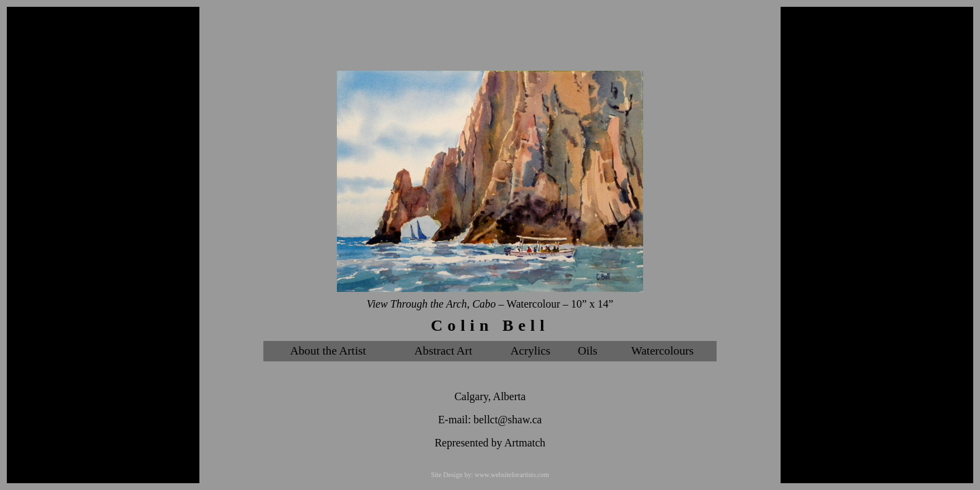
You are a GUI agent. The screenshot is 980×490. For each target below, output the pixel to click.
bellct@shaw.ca (508, 420)
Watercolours (662, 351)
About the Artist (328, 351)
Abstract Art (443, 351)
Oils (588, 351)
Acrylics (530, 351)
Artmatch (525, 443)
